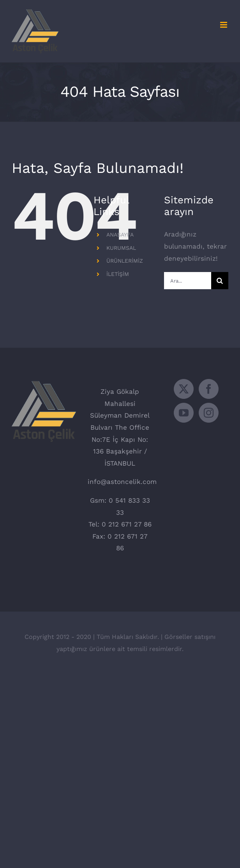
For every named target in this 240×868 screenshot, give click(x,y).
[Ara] (220, 281)
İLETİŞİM (118, 274)
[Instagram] (209, 413)
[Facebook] (209, 389)
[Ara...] (188, 281)
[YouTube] (184, 413)
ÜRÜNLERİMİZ (125, 261)
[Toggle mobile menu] (224, 25)
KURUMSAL (121, 248)
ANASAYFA (120, 235)
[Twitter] (184, 389)
